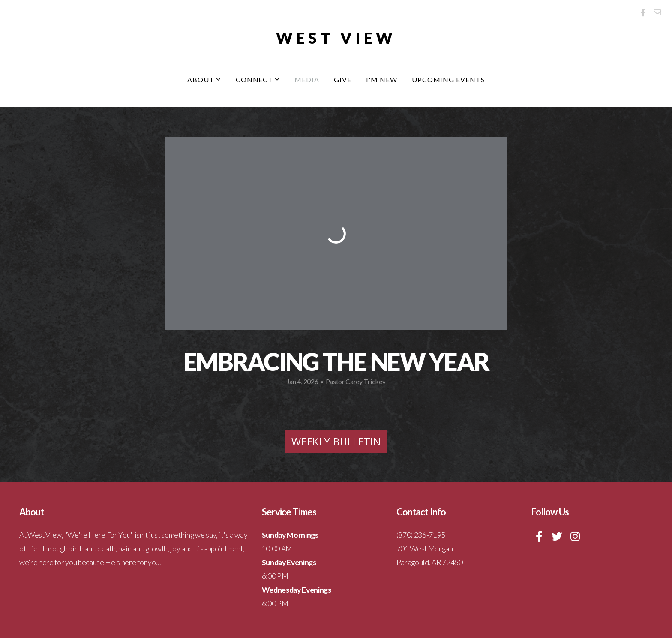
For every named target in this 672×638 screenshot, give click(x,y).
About (204, 80)
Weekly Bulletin (336, 441)
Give (343, 80)
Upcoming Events (448, 80)
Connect (258, 80)
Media (307, 80)
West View (336, 38)
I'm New (382, 80)
